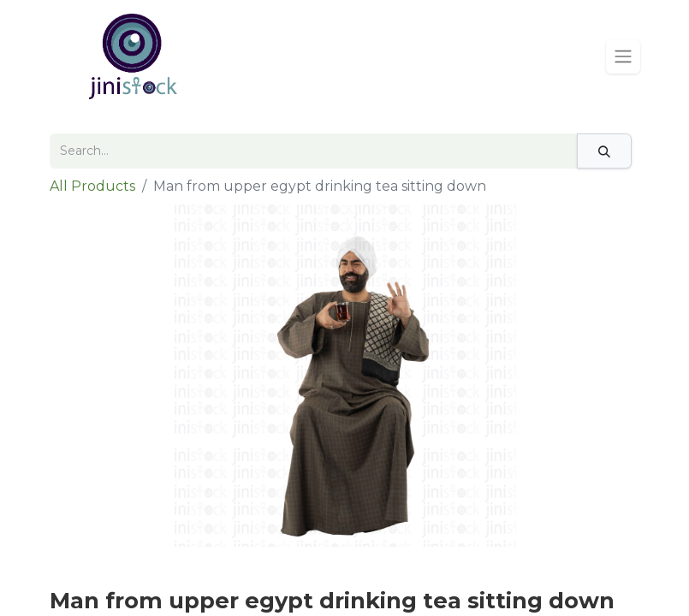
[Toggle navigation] (623, 56)
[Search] (604, 151)
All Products (92, 186)
